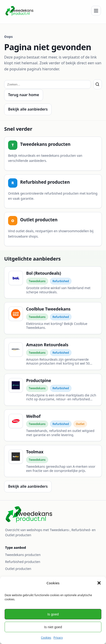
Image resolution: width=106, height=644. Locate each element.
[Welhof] (53, 425)
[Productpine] (53, 390)
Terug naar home (24, 95)
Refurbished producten (23, 562)
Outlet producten (18, 569)
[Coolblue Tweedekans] (53, 318)
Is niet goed (53, 627)
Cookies (46, 638)
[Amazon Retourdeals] (53, 354)
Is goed (53, 614)
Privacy (58, 638)
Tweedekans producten (23, 555)
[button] (99, 583)
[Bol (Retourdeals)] (53, 282)
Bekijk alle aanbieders (28, 109)
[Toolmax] (53, 461)
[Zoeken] (98, 84)
